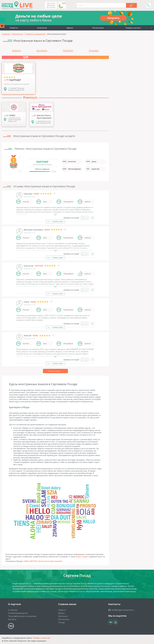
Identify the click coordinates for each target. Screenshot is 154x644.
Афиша (70, 28)
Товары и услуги (133, 28)
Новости (14, 28)
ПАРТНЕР (33, 561)
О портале (13, 610)
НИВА (26, 561)
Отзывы (94, 51)
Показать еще (55, 371)
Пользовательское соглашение (22, 616)
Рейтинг (68, 51)
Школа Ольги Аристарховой (50, 561)
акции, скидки (82, 557)
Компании (42, 28)
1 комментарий (57, 221)
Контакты (12, 619)
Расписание (64, 619)
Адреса (16, 51)
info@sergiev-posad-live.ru (123, 610)
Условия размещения (18, 613)
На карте (42, 51)
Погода (61, 622)
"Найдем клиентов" (41, 638)
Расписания (98, 28)
